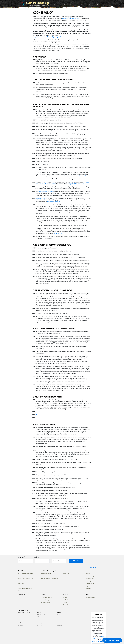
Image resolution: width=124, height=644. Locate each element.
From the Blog (89, 600)
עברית (19, 615)
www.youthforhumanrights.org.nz (72, 18)
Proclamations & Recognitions (25, 588)
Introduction (66, 574)
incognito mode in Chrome (46, 192)
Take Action (97, 5)
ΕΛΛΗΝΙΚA (20, 625)
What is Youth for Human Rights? (25, 574)
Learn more (98, 625)
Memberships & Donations (69, 600)
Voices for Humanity (68, 576)
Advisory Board (22, 584)
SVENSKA (59, 621)
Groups (65, 602)
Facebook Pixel (58, 233)
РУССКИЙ (20, 617)
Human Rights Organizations (47, 600)
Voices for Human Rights (46, 597)
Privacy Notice (34, 638)
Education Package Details (92, 576)
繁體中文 (39, 617)
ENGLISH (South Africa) (23, 621)
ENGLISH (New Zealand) (62, 617)
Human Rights (64, 5)
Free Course (84, 5)
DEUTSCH (40, 619)
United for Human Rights (24, 638)
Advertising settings (41, 198)
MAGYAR (59, 619)
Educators (77, 5)
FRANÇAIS (59, 613)
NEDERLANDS (21, 619)
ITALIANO (40, 625)
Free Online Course (45, 581)
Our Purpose (21, 576)
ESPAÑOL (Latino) (22, 623)
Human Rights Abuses (46, 602)
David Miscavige (90, 625)
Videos (71, 5)
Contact (63, 638)
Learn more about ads (54, 202)
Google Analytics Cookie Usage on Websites (77, 176)
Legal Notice (57, 638)
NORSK (39, 621)
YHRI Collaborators (22, 586)
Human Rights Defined (46, 574)
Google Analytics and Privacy (76, 184)
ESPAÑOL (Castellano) (62, 623)
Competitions (66, 605)
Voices (91, 5)
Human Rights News (90, 597)
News (104, 5)
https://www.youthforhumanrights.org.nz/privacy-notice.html (53, 37)
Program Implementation (91, 586)
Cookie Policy (42, 638)
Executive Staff (21, 581)
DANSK (39, 613)
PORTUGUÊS (59, 625)
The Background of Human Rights (48, 576)
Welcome (88, 574)
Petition (65, 597)
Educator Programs (90, 584)
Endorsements (21, 591)
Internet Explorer (41, 412)
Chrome (38, 415)
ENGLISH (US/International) (24, 613)
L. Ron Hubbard (97, 623)
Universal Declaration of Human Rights (49, 579)
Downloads (88, 588)
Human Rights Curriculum (91, 581)
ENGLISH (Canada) (41, 615)
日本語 (58, 615)
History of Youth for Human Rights (26, 579)
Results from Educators (91, 579)
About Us (56, 5)
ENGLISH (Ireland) (41, 623)
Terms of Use (50, 638)
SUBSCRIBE (76, 561)
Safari (37, 418)
